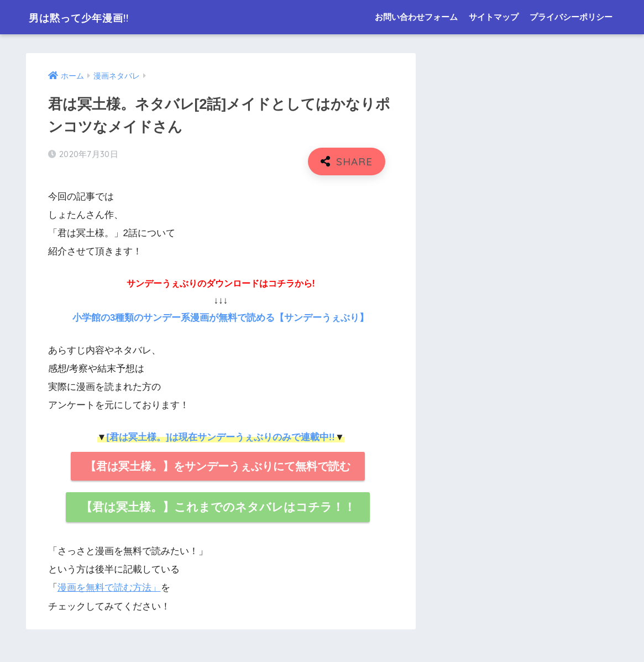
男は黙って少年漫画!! (93, 17)
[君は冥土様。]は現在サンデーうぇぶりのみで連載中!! (221, 437)
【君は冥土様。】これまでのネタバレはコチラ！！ (218, 506)
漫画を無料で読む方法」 (109, 587)
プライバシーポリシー (571, 17)
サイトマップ (494, 17)
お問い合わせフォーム (416, 17)
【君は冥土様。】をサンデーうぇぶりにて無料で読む (218, 466)
